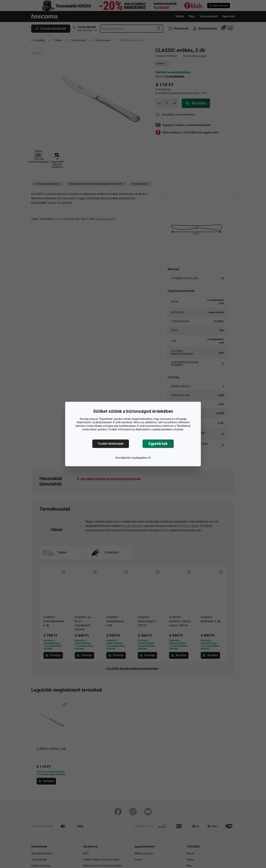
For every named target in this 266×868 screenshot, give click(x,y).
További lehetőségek (111, 444)
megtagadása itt (141, 458)
